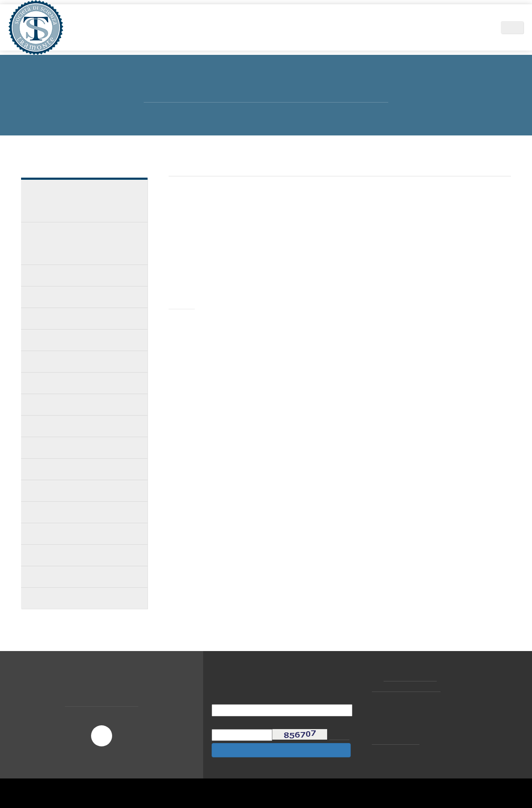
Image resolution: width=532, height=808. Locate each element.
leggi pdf (194, 392)
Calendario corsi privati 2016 (71, 577)
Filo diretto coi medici (62, 447)
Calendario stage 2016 (62, 598)
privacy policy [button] (309, 732)
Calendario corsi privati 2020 (71, 340)
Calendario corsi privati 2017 (71, 534)
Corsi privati (48, 318)
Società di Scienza (177, 27)
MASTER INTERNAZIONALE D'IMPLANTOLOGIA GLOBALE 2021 (77, 201)
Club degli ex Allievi (58, 426)
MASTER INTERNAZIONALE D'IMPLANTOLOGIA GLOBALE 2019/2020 (85, 243)
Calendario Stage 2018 (62, 512)
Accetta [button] (444, 785)
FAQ (35, 469)
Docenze (42, 275)
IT (517, 27)
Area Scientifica (237, 27)
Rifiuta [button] (394, 785)
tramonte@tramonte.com (409, 688)
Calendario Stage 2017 (62, 555)
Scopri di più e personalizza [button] (116, 785)
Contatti (475, 27)
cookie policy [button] (392, 740)
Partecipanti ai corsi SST (66, 404)
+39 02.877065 (411, 677)
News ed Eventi (370, 27)
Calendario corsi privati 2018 (71, 490)
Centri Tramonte (426, 27)
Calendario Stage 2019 (62, 383)
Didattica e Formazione (304, 27)
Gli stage (43, 297)
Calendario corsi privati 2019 (71, 361)
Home (132, 27)
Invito (183, 305)
